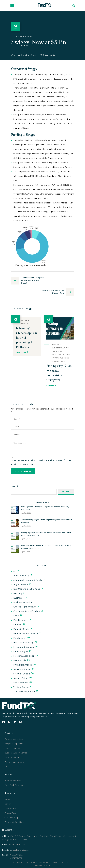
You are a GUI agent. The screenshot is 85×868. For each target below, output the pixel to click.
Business (18, 598)
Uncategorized (21, 683)
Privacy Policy (11, 813)
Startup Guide (58, 361)
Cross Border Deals (13, 748)
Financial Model (21, 629)
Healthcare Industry (23, 643)
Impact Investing (12, 757)
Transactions (10, 808)
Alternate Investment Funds (28, 580)
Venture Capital (21, 687)
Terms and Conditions (14, 822)
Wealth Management (24, 692)
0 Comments (49, 55)
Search (15, 486)
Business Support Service (16, 753)
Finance (17, 625)
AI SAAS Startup (21, 576)
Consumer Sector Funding (27, 611)
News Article (20, 660)
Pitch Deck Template (14, 785)
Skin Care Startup (22, 669)
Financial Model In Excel (26, 634)
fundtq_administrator (27, 55)
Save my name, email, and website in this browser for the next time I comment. (41, 462)
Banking (56, 345)
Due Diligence (21, 620)
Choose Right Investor (24, 607)
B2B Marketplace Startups (27, 589)
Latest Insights (21, 651)
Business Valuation (61, 348)
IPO (6, 767)
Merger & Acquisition (24, 656)
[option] (26, 335)
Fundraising (57, 351)
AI (14, 571)
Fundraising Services (14, 739)
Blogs (7, 799)
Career (7, 804)
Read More (21, 352)
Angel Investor (21, 585)
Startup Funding (24, 37)
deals (16, 616)
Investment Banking (61, 355)
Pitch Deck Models (23, 665)
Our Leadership (11, 818)
